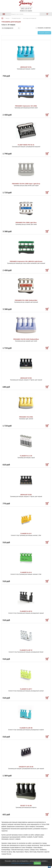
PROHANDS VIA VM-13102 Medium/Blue (26, 339)
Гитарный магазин (16, 18)
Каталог (2, 18)
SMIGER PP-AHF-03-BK (26, 767)
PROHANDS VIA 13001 (26, 417)
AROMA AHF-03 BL (26, 67)
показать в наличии (44, 28)
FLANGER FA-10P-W (26, 650)
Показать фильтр (44, 33)
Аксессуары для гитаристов (29, 18)
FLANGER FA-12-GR (26, 456)
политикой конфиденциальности (22, 863)
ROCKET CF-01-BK (26, 806)
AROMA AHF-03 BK (26, 378)
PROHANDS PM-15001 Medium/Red (26, 300)
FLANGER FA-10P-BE (26, 728)
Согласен (37, 863)
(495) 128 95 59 (26, 9)
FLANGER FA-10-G (26, 572)
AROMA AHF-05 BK (26, 495)
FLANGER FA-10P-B (26, 611)
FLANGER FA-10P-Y (26, 689)
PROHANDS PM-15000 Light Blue (26, 223)
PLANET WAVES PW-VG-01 (26, 145)
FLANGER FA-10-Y (26, 534)
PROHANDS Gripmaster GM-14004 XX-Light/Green (26, 261)
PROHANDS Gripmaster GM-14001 (26, 106)
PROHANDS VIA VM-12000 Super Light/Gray (26, 184)
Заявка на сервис (26, 11)
